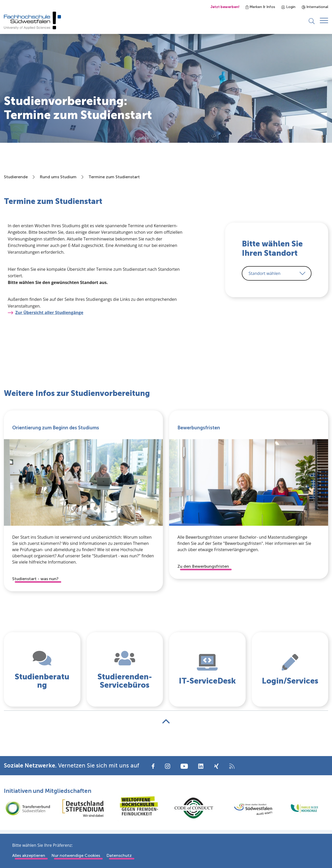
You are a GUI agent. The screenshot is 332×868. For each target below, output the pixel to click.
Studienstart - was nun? (35, 579)
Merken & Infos (260, 7)
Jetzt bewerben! (225, 7)
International (315, 7)
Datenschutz (119, 855)
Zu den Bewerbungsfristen (203, 567)
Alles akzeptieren (29, 855)
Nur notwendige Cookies (76, 855)
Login (288, 7)
